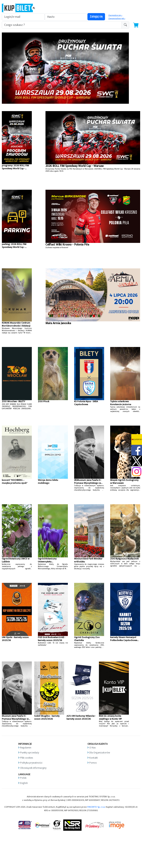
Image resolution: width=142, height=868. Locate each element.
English (24, 783)
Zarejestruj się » (115, 15)
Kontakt (94, 758)
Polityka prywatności (31, 763)
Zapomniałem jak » (117, 18)
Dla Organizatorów (100, 753)
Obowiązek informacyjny (33, 768)
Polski (23, 778)
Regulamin (26, 748)
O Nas (93, 748)
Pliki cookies (27, 758)
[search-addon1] (62, 25)
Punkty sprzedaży (30, 753)
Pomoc (93, 763)
